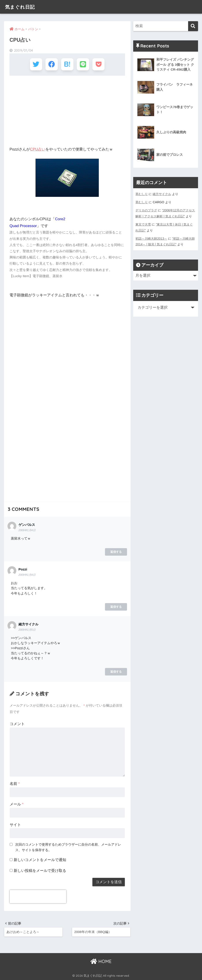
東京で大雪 (143, 224)
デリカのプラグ (146, 210)
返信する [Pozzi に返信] (116, 606)
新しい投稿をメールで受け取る (40, 870)
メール (17, 804)
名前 (15, 783)
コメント (17, 723)
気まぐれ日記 (21, 7)
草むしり (142, 194)
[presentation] (38, 896)
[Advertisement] (67, 111)
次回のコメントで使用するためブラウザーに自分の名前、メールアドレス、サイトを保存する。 (68, 846)
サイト (15, 824)
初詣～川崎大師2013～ (151, 237)
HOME (101, 961)
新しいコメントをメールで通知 (40, 859)
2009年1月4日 (27, 530)
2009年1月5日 (27, 629)
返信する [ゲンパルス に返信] (116, 551)
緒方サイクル (162, 194)
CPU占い (38, 149)
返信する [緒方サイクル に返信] (116, 671)
